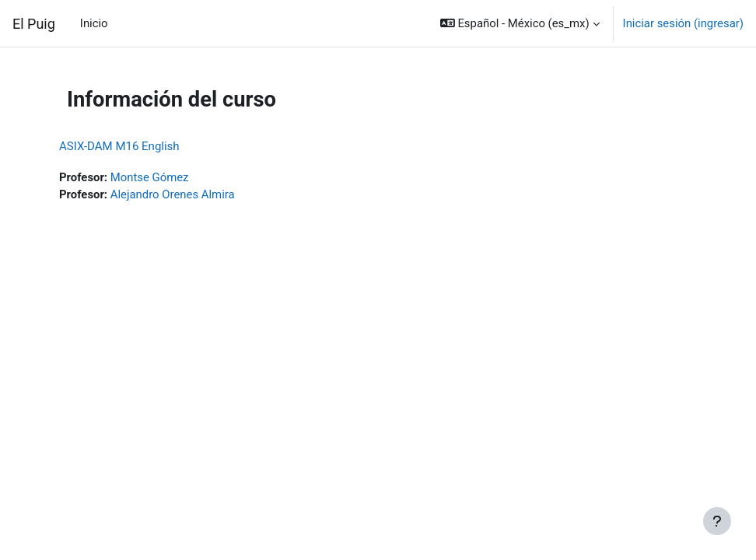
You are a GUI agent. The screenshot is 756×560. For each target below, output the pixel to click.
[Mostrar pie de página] (717, 521)
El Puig (34, 24)
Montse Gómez (150, 177)
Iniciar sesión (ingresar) (683, 23)
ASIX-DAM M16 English (119, 146)
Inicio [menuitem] (94, 23)
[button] (520, 23)
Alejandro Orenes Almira (173, 194)
